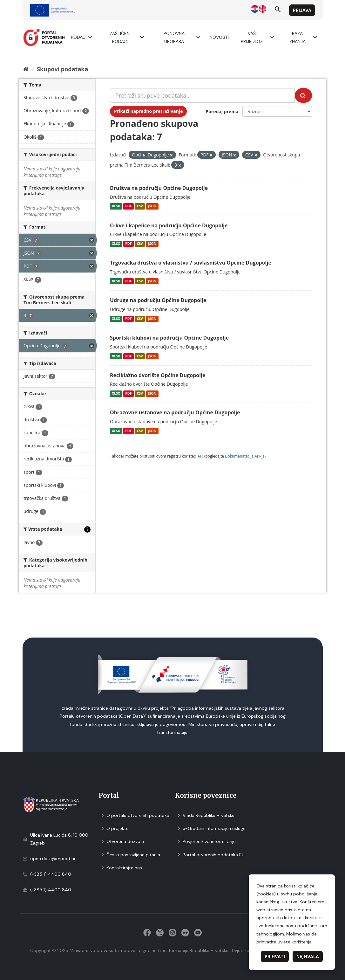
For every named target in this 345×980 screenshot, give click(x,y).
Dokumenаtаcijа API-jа (245, 456)
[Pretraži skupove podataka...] (202, 95)
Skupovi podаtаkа (62, 69)
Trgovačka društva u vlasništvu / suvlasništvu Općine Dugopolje (191, 263)
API (200, 456)
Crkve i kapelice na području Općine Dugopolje (169, 225)
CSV (140, 206)
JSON (152, 206)
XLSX (116, 206)
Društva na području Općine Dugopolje (159, 188)
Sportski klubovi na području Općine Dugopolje (169, 338)
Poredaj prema (222, 111)
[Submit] (303, 95)
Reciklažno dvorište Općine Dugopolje (158, 375)
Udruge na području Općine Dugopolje (158, 300)
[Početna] (26, 69)
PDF (128, 206)
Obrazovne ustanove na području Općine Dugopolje (175, 412)
